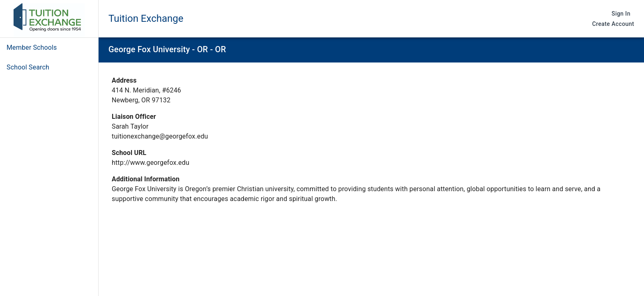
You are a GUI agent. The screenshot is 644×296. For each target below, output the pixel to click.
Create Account (613, 24)
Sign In (621, 14)
